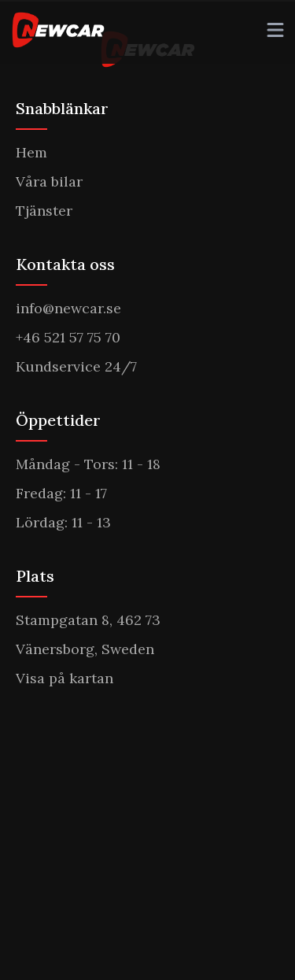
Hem (31, 152)
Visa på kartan (65, 678)
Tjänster (44, 211)
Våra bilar (49, 181)
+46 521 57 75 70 (68, 337)
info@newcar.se (68, 308)
